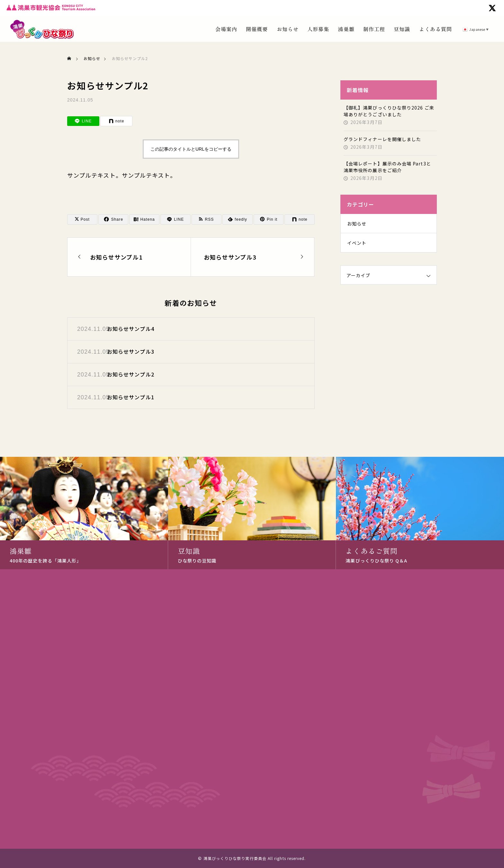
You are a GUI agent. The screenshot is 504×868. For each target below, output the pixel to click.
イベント (357, 243)
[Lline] (83, 121)
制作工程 (374, 29)
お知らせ (288, 29)
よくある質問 (436, 29)
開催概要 (257, 29)
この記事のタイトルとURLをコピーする (191, 149)
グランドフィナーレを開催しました (382, 139)
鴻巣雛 (346, 29)
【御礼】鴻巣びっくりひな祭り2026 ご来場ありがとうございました (389, 111)
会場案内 (226, 29)
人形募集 (318, 29)
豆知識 (402, 29)
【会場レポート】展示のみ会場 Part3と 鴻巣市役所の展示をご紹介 (387, 167)
